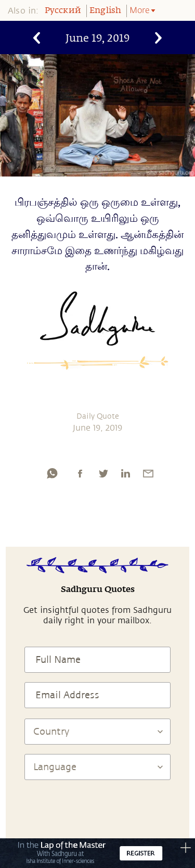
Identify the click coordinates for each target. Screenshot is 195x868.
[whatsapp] (52, 473)
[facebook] (80, 473)
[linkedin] (125, 473)
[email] (148, 473)
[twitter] (103, 473)
